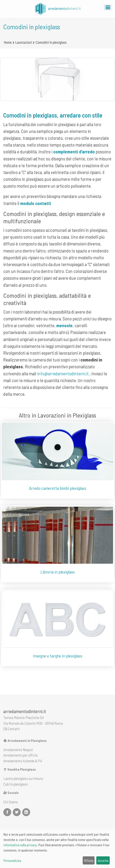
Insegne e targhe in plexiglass (58, 656)
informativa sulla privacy (20, 845)
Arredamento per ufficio (20, 755)
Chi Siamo (11, 802)
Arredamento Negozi (18, 750)
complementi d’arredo (74, 152)
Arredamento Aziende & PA (23, 761)
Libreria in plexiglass (58, 572)
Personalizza (12, 860)
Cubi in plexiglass (16, 784)
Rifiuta (89, 860)
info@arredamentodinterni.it (63, 373)
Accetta (103, 860)
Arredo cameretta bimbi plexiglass (58, 488)
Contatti (12, 729)
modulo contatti (36, 203)
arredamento (57, 9)
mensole (64, 325)
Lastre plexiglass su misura (23, 778)
